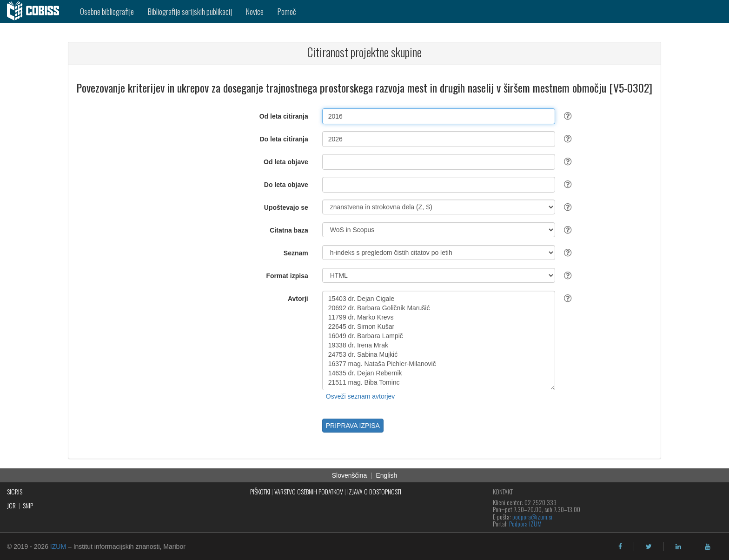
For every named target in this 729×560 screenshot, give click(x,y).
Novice (255, 11)
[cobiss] (36, 12)
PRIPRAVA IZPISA (353, 426)
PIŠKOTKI (260, 491)
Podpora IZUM (525, 523)
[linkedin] (678, 547)
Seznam (296, 253)
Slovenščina (350, 475)
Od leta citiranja (284, 116)
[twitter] (649, 547)
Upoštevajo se (286, 207)
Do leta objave (286, 185)
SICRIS (15, 491)
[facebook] (620, 547)
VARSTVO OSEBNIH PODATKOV (309, 491)
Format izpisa (287, 276)
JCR (11, 505)
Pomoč (287, 11)
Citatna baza (289, 230)
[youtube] (708, 547)
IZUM (58, 547)
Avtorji (298, 299)
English (386, 475)
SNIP (28, 505)
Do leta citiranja (284, 139)
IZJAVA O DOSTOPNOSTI (374, 491)
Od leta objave (286, 162)
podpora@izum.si (532, 517)
